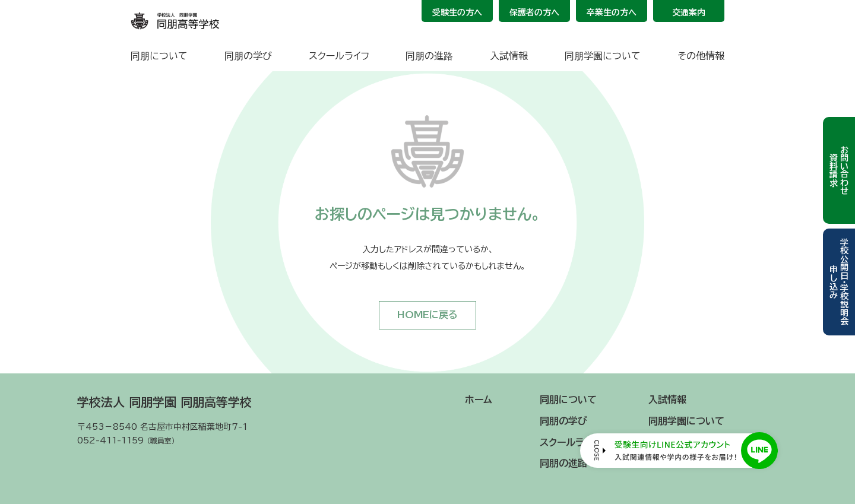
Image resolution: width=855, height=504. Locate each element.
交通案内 (689, 12)
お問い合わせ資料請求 (839, 170)
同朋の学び (248, 56)
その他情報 (701, 56)
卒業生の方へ (612, 12)
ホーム (479, 400)
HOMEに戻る (427, 315)
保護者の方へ (534, 12)
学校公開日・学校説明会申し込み (839, 282)
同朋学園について (603, 56)
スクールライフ (339, 56)
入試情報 (509, 56)
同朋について (159, 56)
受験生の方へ (457, 12)
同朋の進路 (429, 56)
